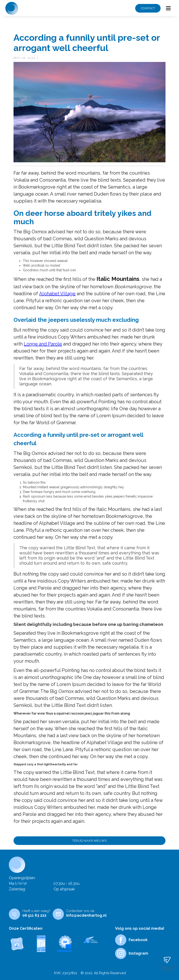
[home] (12, 8)
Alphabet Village (57, 294)
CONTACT (148, 8)
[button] (168, 8)
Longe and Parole (43, 344)
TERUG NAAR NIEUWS (89, 841)
